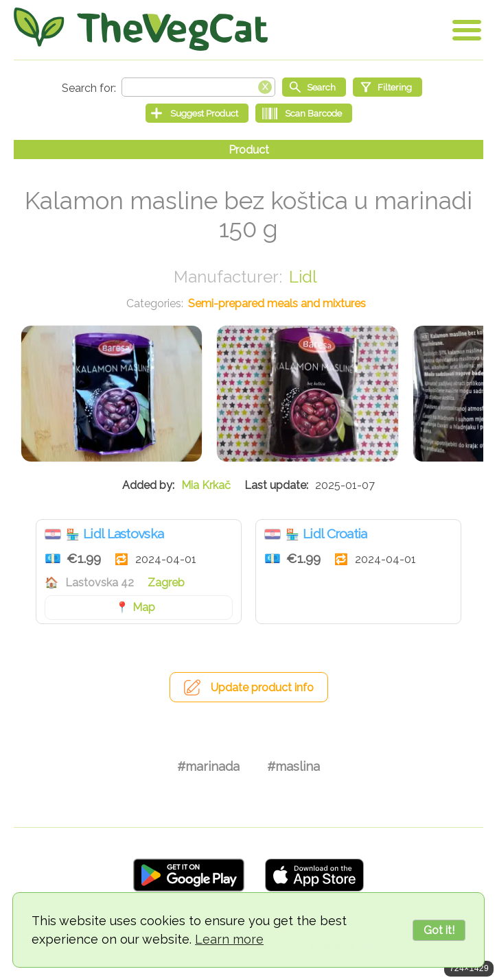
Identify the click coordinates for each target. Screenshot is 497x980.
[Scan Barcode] (304, 113)
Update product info (262, 688)
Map (144, 607)
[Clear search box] (265, 86)
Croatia (53, 534)
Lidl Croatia (335, 534)
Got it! (439, 930)
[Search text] (198, 87)
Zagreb (166, 583)
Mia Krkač (206, 485)
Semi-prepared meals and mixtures (277, 303)
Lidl (303, 277)
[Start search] (314, 87)
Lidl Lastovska (123, 534)
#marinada (208, 766)
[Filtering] (388, 87)
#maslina (293, 766)
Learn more (229, 939)
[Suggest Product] (197, 113)
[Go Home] (141, 29)
